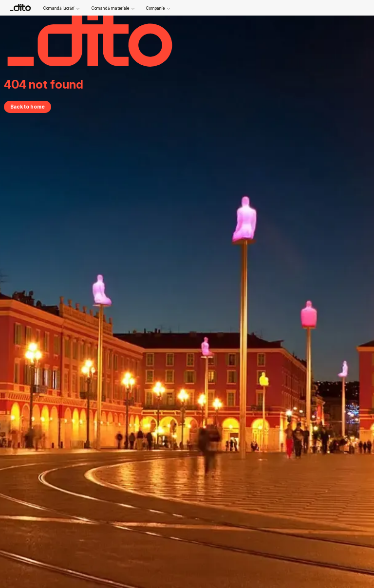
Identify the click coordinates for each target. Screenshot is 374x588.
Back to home (28, 107)
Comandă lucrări (61, 9)
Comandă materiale (113, 9)
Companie (158, 9)
